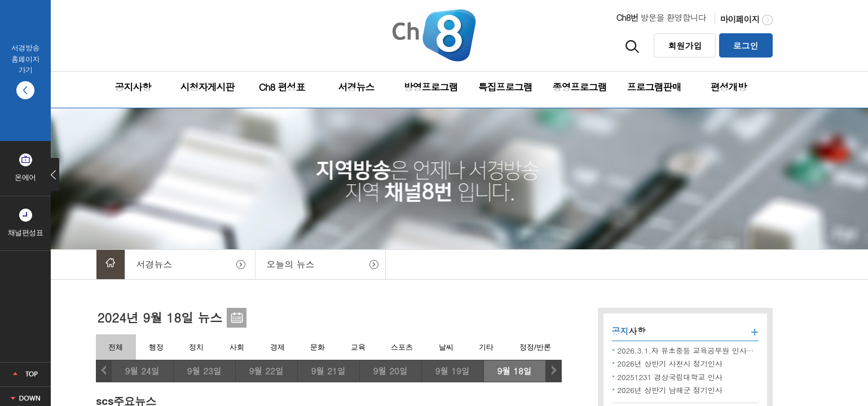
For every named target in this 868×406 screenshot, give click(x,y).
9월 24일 (142, 371)
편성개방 (729, 87)
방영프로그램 (431, 87)
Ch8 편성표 (282, 87)
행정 (156, 347)
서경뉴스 (356, 87)
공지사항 (133, 87)
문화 (318, 347)
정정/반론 (535, 347)
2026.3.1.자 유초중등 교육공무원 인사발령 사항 (698, 350)
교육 (358, 347)
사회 (237, 347)
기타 (486, 347)
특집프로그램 (505, 87)
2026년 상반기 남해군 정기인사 (670, 390)
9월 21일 (328, 371)
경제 (277, 347)
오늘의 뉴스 (291, 264)
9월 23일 (204, 371)
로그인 (746, 45)
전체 (116, 347)
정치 (196, 347)
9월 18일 (514, 371)
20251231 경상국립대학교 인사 (670, 377)
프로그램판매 (654, 87)
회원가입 (685, 45)
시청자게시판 (208, 87)
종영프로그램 (580, 87)
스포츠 (402, 347)
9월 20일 (390, 371)
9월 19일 (452, 371)
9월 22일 (266, 371)
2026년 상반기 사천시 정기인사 (670, 363)
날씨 (446, 347)
